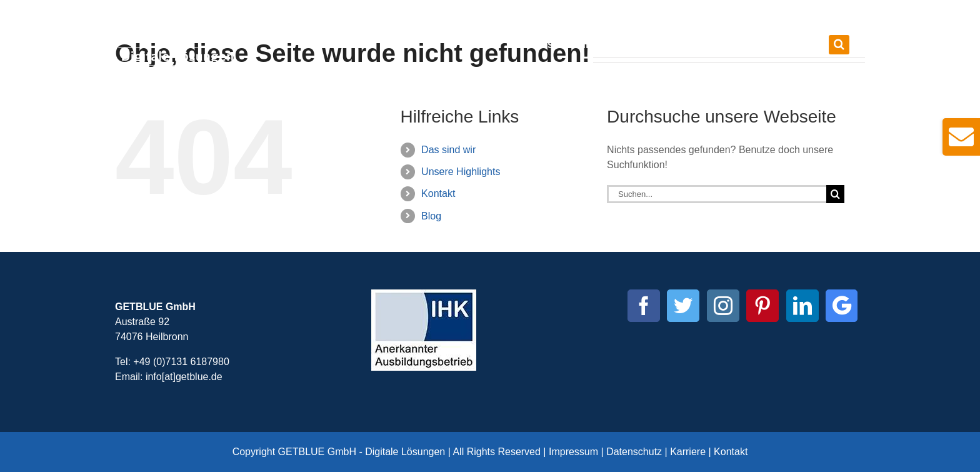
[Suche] (835, 194)
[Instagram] (723, 306)
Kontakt (438, 193)
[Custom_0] (842, 306)
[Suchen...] (717, 194)
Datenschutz (634, 452)
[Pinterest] (762, 306)
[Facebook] (644, 306)
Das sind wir (448, 150)
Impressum (573, 452)
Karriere (688, 452)
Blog (431, 216)
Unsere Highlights (461, 172)
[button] (839, 44)
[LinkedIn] (802, 306)
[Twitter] (683, 306)
